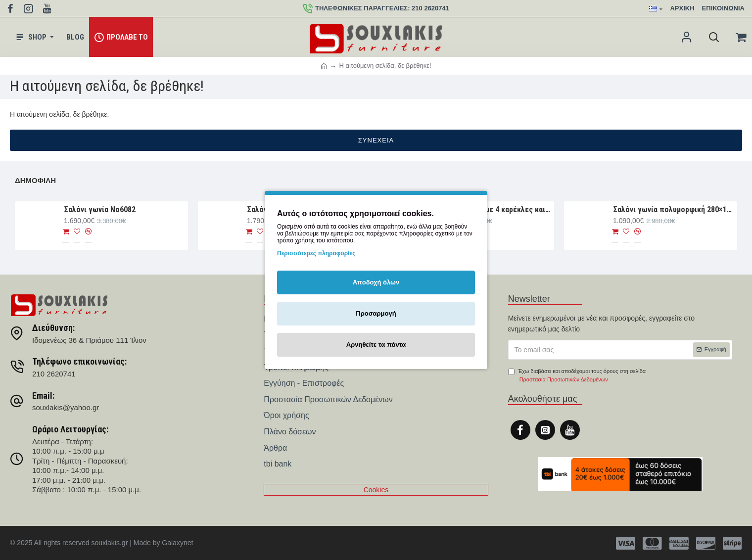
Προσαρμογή (376, 313)
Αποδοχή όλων (376, 282)
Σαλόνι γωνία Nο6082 (100, 210)
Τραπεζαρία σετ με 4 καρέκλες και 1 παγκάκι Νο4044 (490, 210)
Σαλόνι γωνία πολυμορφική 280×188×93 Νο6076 (673, 210)
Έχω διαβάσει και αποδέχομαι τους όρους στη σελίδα (577, 376)
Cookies (376, 490)
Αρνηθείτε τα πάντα (376, 345)
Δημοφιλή (35, 180)
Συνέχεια (376, 140)
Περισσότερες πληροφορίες (316, 253)
